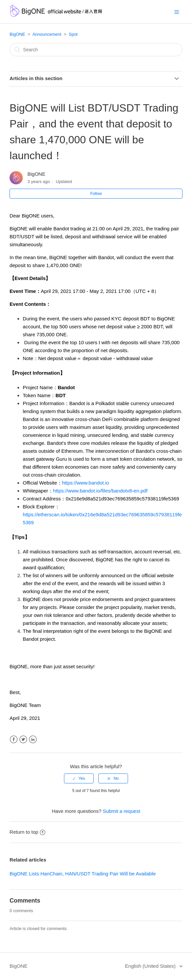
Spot (73, 34)
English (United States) (151, 966)
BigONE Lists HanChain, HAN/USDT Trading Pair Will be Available (83, 874)
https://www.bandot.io (86, 483)
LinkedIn (33, 740)
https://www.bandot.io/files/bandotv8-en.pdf (100, 491)
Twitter (23, 740)
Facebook (14, 740)
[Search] (96, 50)
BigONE (17, 34)
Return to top (27, 832)
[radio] (79, 778)
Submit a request (121, 811)
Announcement (47, 34)
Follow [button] (96, 194)
